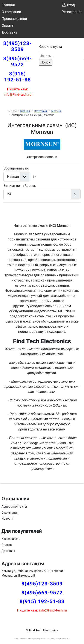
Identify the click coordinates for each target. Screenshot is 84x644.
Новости (8, 519)
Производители (14, 19)
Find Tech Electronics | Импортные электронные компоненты (42, 639)
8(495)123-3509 (18, 46)
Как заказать (11, 539)
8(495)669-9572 (18, 62)
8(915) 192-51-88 (17, 77)
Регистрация (72, 12)
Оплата (8, 26)
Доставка (9, 32)
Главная (8, 5)
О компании (11, 12)
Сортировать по (16, 168)
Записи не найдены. (20, 186)
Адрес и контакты (14, 507)
